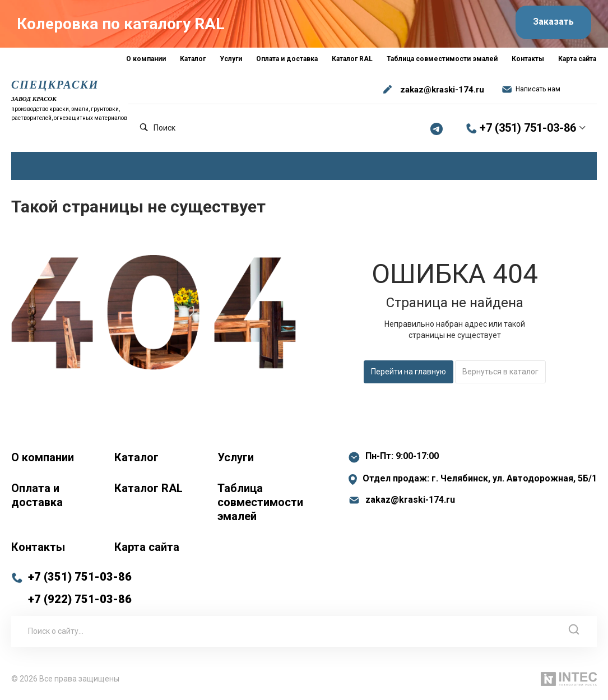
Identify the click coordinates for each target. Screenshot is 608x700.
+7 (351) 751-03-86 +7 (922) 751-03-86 (80, 588)
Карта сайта (147, 547)
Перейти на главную (409, 372)
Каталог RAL (148, 488)
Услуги (236, 457)
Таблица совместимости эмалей (260, 502)
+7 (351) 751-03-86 (528, 128)
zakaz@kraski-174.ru (442, 90)
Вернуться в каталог (500, 372)
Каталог (136, 457)
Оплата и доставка (37, 495)
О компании (43, 457)
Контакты (38, 547)
